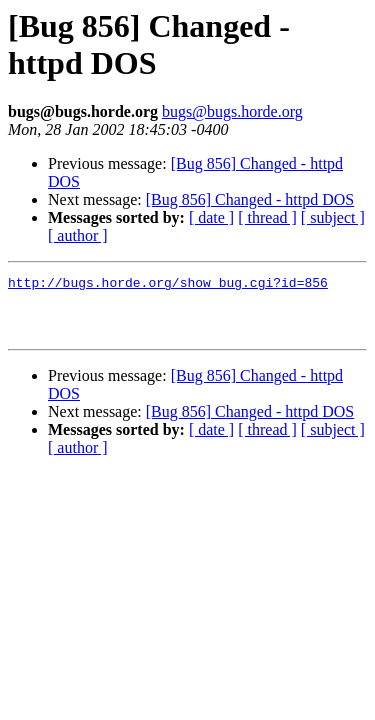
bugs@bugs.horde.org (232, 111)
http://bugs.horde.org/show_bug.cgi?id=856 (168, 285)
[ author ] (78, 235)
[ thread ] (267, 217)
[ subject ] (333, 217)
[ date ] (211, 217)
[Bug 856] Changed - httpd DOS (250, 199)
